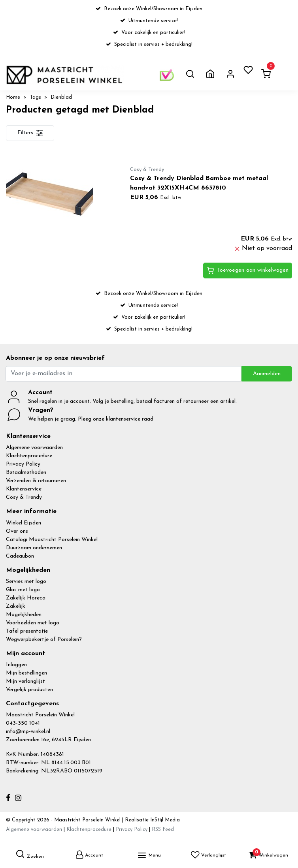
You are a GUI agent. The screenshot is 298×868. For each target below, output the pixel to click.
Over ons (17, 531)
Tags (35, 97)
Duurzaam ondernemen (34, 548)
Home (13, 97)
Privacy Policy (23, 464)
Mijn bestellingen (26, 673)
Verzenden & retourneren (36, 481)
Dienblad (61, 97)
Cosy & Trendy (24, 497)
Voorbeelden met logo (33, 623)
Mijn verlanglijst (25, 681)
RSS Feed (163, 829)
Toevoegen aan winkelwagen (248, 271)
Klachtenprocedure (29, 456)
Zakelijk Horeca (26, 598)
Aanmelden (267, 374)
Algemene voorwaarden (34, 448)
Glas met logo (23, 590)
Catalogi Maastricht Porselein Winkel (52, 540)
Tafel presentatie (27, 631)
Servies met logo (26, 581)
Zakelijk (16, 606)
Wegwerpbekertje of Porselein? (44, 640)
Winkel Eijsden (24, 523)
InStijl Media (164, 820)
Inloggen (16, 665)
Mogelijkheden (24, 615)
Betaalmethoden (26, 473)
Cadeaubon (20, 556)
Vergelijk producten (29, 690)
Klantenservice (24, 489)
